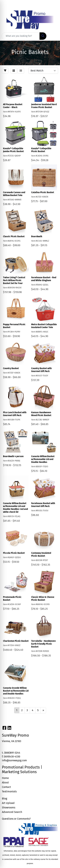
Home (5, 778)
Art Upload (8, 803)
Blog (4, 799)
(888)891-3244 (12, 753)
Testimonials (9, 791)
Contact (6, 787)
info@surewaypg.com (14, 760)
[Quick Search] (21, 36)
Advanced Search (12, 812)
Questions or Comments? (16, 819)
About (5, 782)
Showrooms (9, 807)
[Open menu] (54, 36)
